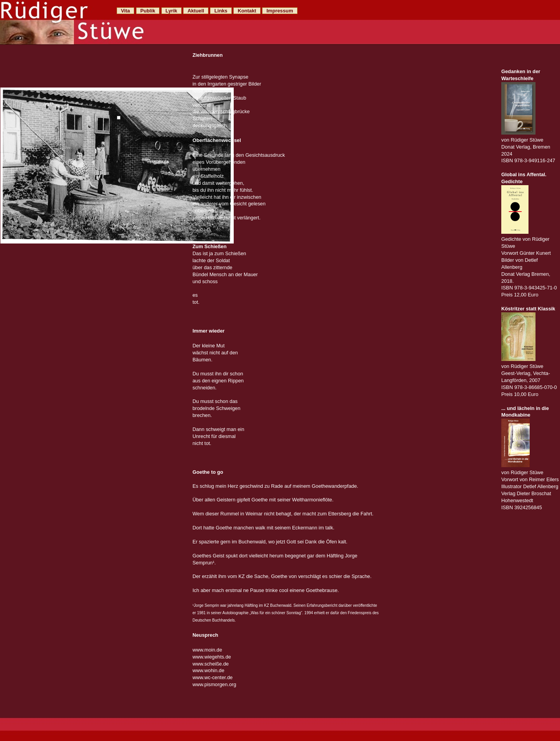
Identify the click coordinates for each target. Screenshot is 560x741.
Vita (125, 11)
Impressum (280, 11)
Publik (148, 11)
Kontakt (247, 11)
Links (221, 11)
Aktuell (196, 11)
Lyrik (171, 11)
